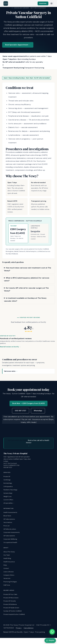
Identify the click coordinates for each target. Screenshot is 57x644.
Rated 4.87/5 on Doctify (13, 632)
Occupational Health (10, 542)
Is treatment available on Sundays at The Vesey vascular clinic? (25, 299)
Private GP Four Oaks (10, 594)
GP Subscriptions (9, 519)
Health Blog (7, 558)
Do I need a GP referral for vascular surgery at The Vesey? (26, 289)
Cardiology (7, 480)
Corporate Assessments (12, 532)
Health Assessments (10, 512)
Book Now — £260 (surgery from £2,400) (28, 403)
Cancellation (29, 628)
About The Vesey (9, 552)
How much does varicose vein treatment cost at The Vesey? (28, 269)
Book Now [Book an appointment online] (43, 3)
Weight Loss (8, 496)
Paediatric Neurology (10, 490)
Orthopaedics (8, 486)
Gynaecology (8, 493)
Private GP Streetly (10, 601)
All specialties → (9, 503)
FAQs (5, 565)
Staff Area (7, 585)
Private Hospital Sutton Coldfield (14, 614)
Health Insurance (9, 562)
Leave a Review (9, 572)
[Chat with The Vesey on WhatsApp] (52, 632)
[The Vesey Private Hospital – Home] (6, 3)
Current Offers (8, 500)
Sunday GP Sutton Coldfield (13, 611)
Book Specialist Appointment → (18, 45)
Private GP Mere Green (11, 598)
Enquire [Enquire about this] (50, 640)
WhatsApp (38, 411)
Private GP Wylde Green (11, 608)
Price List (6, 526)
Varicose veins (11, 371)
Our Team (7, 555)
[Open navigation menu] (51, 3)
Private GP (7, 477)
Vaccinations (8, 522)
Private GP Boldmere (10, 604)
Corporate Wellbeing (10, 539)
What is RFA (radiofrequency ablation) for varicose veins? (27, 279)
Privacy (19, 628)
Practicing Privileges (10, 582)
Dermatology (8, 483)
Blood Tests (7, 516)
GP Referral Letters (10, 529)
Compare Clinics (9, 575)
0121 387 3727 (43, 45)
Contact (6, 568)
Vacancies (7, 578)
